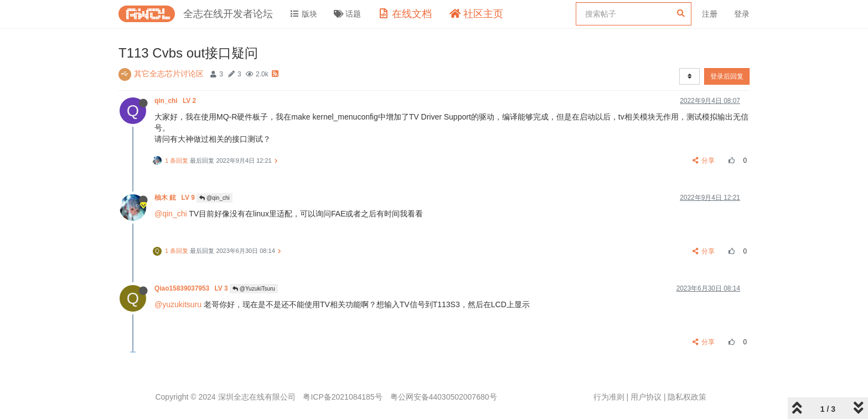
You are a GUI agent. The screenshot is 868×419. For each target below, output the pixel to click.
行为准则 (609, 397)
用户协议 (646, 397)
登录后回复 (727, 76)
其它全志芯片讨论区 (169, 74)
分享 (704, 161)
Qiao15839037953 (192, 288)
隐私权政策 (687, 397)
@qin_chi (215, 198)
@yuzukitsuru (178, 304)
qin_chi (176, 101)
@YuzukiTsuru (254, 289)
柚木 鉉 (175, 198)
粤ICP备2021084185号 (342, 397)
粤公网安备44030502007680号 (444, 397)
